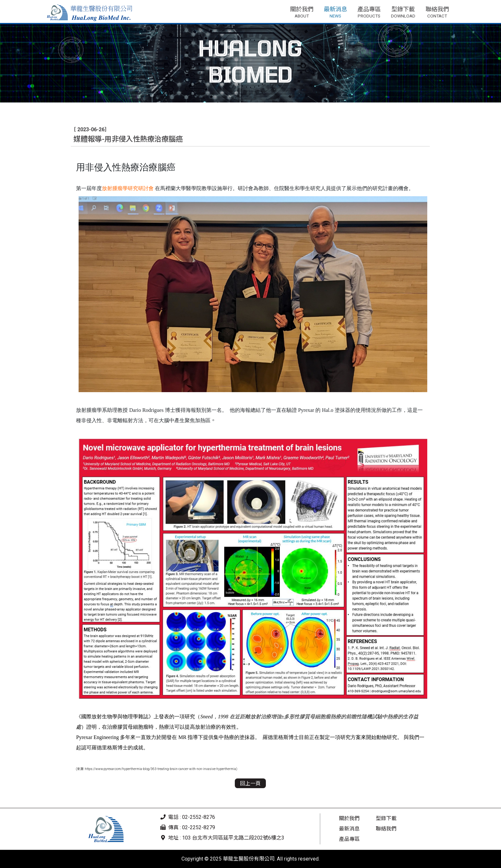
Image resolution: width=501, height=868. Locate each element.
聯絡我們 (386, 829)
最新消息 (349, 829)
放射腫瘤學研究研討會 (128, 188)
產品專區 (349, 839)
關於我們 (349, 818)
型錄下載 (386, 818)
